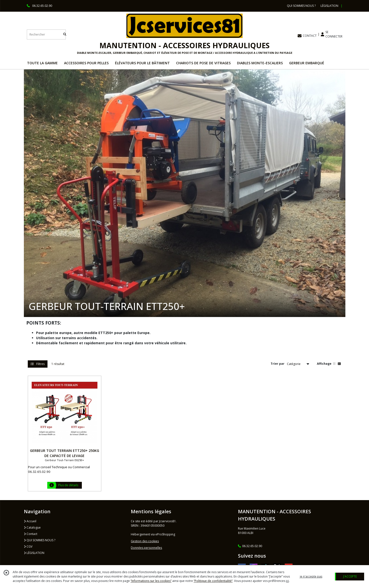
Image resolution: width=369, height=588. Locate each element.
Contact (31, 534)
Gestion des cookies (145, 541)
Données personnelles (146, 548)
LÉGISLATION (34, 553)
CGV (28, 546)
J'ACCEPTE (350, 576)
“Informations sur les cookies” (151, 581)
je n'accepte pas (311, 576)
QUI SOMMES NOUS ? (40, 540)
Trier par (278, 364)
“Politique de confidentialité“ (213, 581)
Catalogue (32, 527)
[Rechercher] (65, 34)
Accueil (30, 521)
